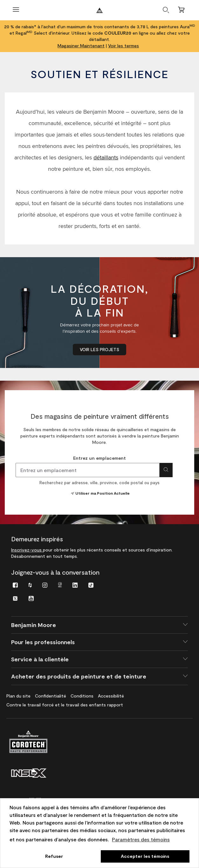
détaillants (106, 157)
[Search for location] (166, 470)
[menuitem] (15, 585)
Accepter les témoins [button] (145, 856)
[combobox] (88, 470)
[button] (99, 625)
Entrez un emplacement (99, 458)
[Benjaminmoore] (99, 10)
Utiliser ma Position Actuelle (100, 493)
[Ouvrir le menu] (16, 10)
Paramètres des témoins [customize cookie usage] (141, 839)
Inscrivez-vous (27, 550)
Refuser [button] (54, 856)
